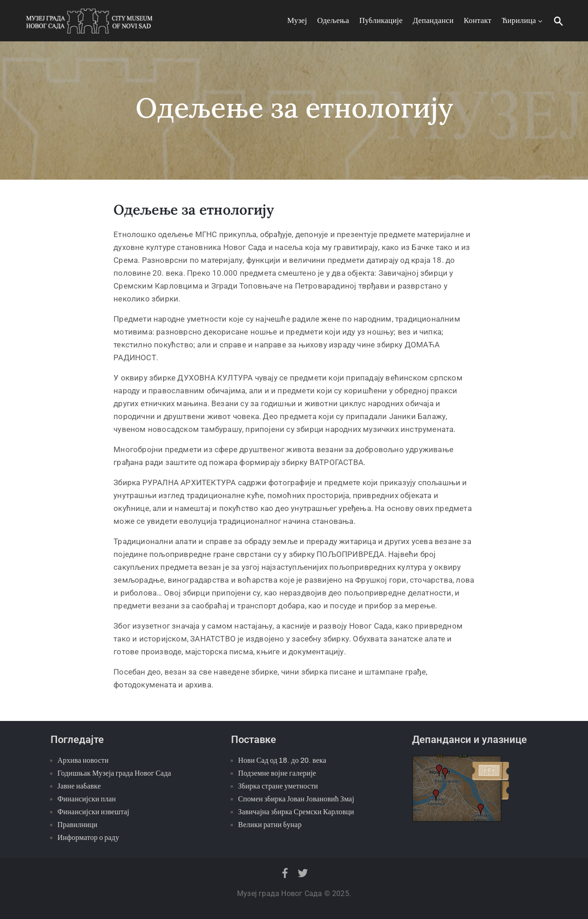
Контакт (478, 20)
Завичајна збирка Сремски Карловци (296, 812)
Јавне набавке (79, 786)
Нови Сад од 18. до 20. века (282, 760)
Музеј (297, 20)
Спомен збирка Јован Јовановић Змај (296, 799)
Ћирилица (523, 20)
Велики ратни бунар (270, 825)
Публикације (381, 20)
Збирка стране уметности (278, 786)
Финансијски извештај (93, 812)
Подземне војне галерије (277, 773)
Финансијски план (87, 799)
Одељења (333, 20)
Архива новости (83, 760)
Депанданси (433, 20)
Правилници (77, 825)
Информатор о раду (88, 837)
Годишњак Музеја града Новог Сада (114, 773)
